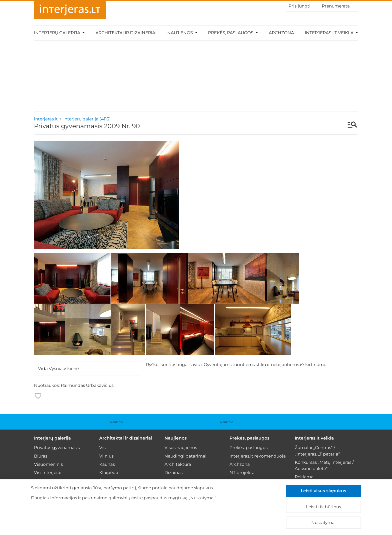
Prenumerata (338, 6)
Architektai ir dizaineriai (126, 33)
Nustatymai (323, 523)
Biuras (41, 456)
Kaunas (107, 464)
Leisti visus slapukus (323, 491)
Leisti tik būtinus (323, 507)
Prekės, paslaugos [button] (231, 33)
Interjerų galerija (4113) (87, 119)
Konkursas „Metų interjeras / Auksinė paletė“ (324, 465)
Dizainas (173, 473)
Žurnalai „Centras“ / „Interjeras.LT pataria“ (317, 451)
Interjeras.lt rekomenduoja (258, 456)
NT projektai (243, 473)
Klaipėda (109, 473)
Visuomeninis (48, 464)
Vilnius (106, 456)
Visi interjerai (48, 473)
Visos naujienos (181, 448)
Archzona (281, 33)
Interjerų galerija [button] (58, 33)
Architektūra (178, 464)
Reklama (117, 422)
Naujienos (176, 438)
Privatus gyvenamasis (57, 448)
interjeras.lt (46, 119)
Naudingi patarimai (185, 456)
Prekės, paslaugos (249, 438)
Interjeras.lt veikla (314, 438)
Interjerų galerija (52, 438)
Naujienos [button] (180, 33)
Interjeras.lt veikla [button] (330, 33)
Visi (103, 448)
